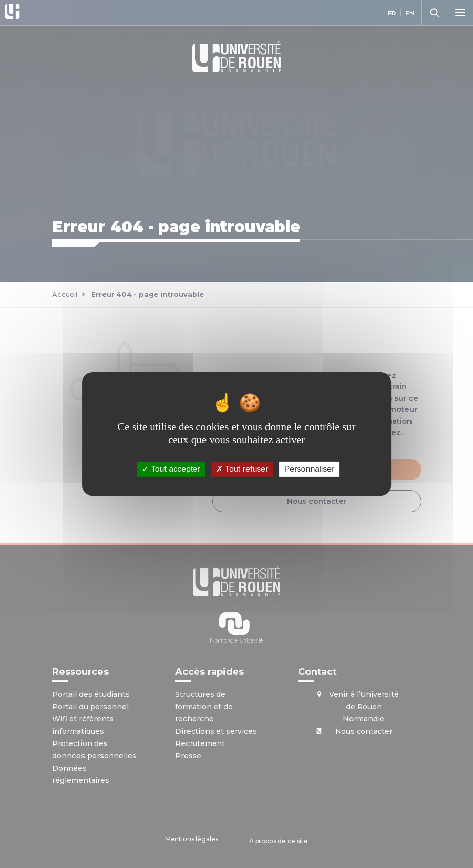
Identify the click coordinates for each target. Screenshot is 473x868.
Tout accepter (171, 469)
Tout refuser (242, 469)
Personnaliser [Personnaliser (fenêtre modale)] (310, 469)
